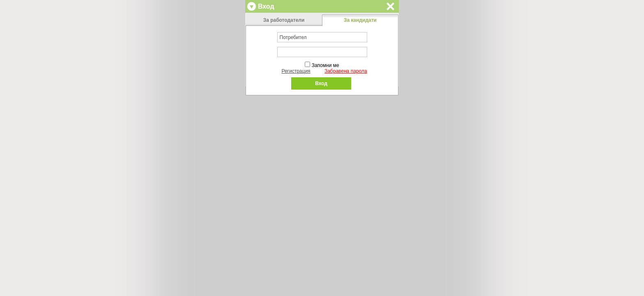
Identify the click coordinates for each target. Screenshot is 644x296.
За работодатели (284, 20)
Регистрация (296, 71)
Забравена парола (346, 71)
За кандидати (360, 20)
